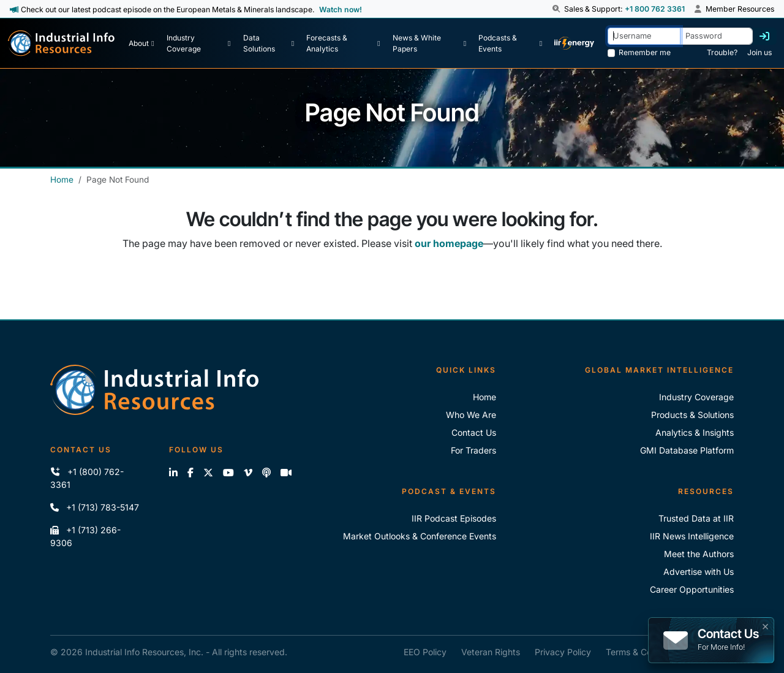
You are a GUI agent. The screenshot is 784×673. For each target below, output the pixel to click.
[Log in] (764, 36)
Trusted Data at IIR (696, 518)
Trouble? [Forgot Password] (722, 52)
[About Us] (141, 44)
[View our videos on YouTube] (228, 473)
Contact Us (474, 432)
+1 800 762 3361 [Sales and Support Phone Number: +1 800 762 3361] (655, 9)
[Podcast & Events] (510, 44)
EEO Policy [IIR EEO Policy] (425, 652)
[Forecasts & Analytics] (343, 44)
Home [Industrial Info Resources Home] (62, 180)
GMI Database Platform (687, 450)
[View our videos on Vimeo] (248, 473)
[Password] (716, 36)
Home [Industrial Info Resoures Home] (484, 397)
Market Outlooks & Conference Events (420, 536)
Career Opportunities (692, 589)
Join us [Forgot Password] (759, 52)
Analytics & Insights (695, 432)
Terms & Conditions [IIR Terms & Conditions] (644, 652)
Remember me (645, 52)
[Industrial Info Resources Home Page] (61, 43)
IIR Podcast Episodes (454, 518)
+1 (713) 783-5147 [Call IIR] (95, 507)
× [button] (765, 625)
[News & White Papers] (429, 44)
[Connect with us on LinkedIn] (173, 473)
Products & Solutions (692, 415)
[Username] (644, 36)
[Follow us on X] (208, 473)
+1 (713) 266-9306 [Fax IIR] (85, 536)
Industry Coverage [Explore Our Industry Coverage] (696, 397)
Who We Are (471, 415)
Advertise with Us (699, 572)
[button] (557, 9)
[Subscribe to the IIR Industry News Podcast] (266, 473)
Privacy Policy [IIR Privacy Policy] (563, 652)
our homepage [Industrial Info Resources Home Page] (449, 243)
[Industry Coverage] (199, 44)
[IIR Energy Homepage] (574, 44)
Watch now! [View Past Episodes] (341, 10)
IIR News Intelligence (692, 536)
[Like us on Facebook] (190, 473)
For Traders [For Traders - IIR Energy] (473, 450)
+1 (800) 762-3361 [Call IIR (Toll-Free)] (87, 478)
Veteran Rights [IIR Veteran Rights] (491, 652)
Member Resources (734, 9)
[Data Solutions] (269, 44)
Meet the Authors (699, 554)
